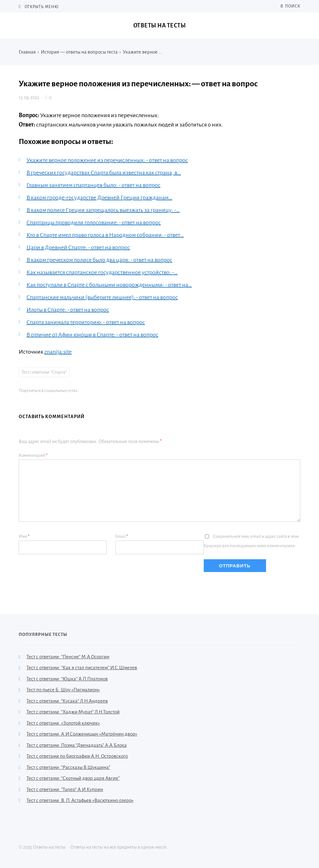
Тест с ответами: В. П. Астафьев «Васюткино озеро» (80, 800)
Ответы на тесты (160, 26)
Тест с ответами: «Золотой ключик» (63, 723)
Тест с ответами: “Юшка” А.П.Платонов (67, 679)
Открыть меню (41, 7)
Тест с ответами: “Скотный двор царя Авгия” (73, 778)
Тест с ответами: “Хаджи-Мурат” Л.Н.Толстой (73, 712)
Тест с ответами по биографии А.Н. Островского (77, 756)
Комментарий (33, 455)
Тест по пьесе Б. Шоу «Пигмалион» (63, 690)
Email (122, 536)
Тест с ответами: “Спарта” (44, 372)
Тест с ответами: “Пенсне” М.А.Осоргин (68, 657)
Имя (24, 536)
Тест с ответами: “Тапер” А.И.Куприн (65, 789)
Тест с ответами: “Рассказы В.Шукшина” (68, 767)
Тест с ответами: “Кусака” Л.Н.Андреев (67, 701)
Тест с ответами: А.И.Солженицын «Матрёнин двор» (82, 734)
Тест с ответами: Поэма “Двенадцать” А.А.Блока (77, 745)
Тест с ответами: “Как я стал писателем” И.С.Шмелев (82, 668)
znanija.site (58, 352)
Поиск (290, 6)
